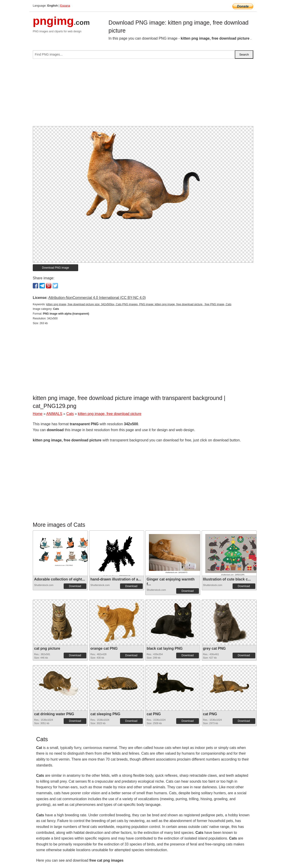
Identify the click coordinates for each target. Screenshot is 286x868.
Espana (65, 6)
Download (75, 586)
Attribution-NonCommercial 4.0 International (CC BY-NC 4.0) (97, 298)
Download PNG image (56, 268)
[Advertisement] (143, 94)
